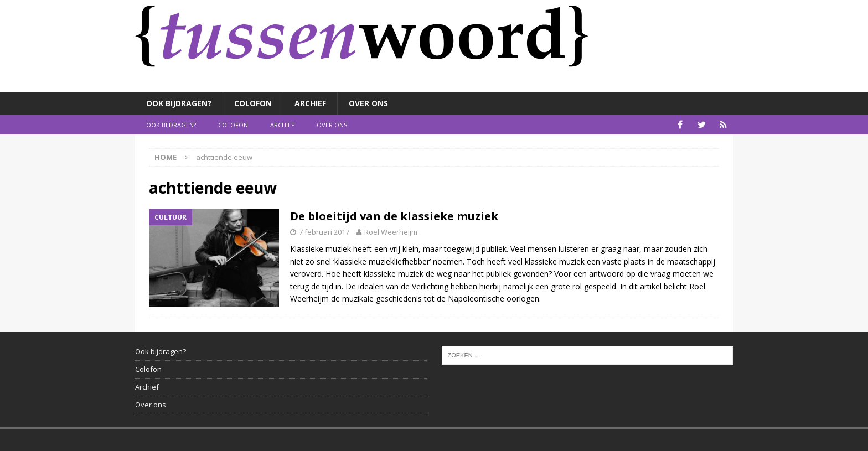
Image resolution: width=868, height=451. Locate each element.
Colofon (253, 103)
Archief (310, 103)
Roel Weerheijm (391, 232)
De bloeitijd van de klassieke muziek (394, 216)
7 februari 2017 (324, 232)
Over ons (368, 103)
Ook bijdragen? (179, 103)
